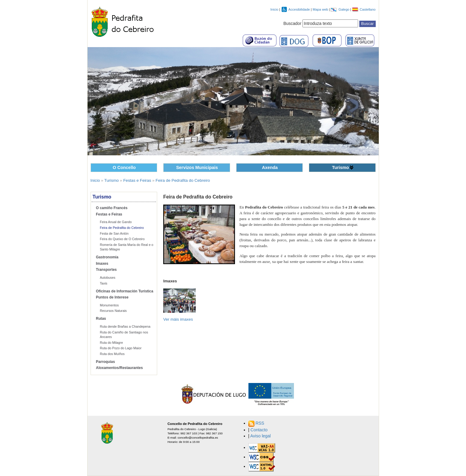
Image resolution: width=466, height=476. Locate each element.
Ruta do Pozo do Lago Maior (121, 348)
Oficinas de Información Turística (125, 291)
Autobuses (107, 278)
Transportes (107, 270)
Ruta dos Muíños (112, 354)
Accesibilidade (300, 9)
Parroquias (106, 362)
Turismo (340, 167)
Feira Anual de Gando (116, 222)
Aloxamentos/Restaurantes (119, 368)
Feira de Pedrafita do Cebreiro (183, 180)
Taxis (104, 283)
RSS (260, 423)
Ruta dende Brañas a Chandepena (125, 326)
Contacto (259, 430)
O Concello (124, 167)
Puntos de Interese (112, 297)
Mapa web (321, 9)
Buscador (292, 23)
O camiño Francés (112, 208)
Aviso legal (260, 436)
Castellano (368, 9)
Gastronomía (107, 257)
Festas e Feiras (137, 180)
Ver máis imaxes (178, 319)
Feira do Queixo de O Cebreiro (122, 239)
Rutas (101, 319)
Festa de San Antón (114, 233)
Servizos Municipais (197, 167)
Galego (345, 9)
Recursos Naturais (113, 311)
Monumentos (109, 305)
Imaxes (102, 264)
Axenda (270, 167)
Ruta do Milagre (111, 343)
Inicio (274, 9)
